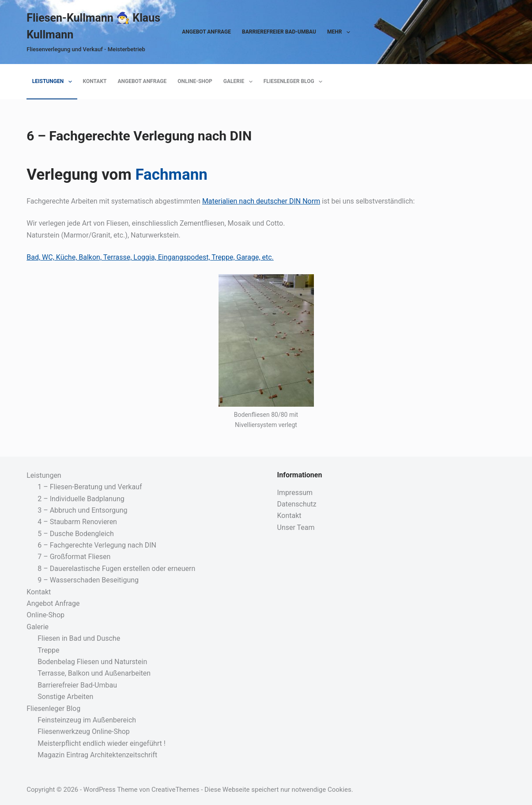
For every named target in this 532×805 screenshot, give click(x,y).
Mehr (340, 32)
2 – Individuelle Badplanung (81, 499)
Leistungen (54, 82)
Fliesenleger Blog (295, 82)
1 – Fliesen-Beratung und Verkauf (90, 487)
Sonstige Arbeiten (65, 697)
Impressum (295, 493)
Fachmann (171, 175)
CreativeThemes (175, 790)
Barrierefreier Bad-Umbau (279, 32)
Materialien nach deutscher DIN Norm (261, 201)
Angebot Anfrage (206, 32)
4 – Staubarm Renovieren (77, 522)
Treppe (48, 650)
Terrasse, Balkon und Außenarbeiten (94, 673)
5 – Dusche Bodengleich (76, 534)
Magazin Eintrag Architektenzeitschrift (97, 755)
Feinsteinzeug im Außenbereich (87, 720)
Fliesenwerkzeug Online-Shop (84, 731)
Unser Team (296, 527)
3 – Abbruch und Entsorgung (82, 510)
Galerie (240, 82)
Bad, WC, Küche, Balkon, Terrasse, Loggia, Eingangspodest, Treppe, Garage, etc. (150, 257)
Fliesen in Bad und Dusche (79, 638)
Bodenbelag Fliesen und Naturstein (92, 662)
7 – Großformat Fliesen (74, 557)
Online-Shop (195, 81)
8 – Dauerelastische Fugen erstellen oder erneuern (116, 569)
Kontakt (95, 81)
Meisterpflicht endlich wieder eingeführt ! (102, 743)
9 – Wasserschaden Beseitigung (88, 580)
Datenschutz (297, 504)
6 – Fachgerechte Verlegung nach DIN (97, 545)
